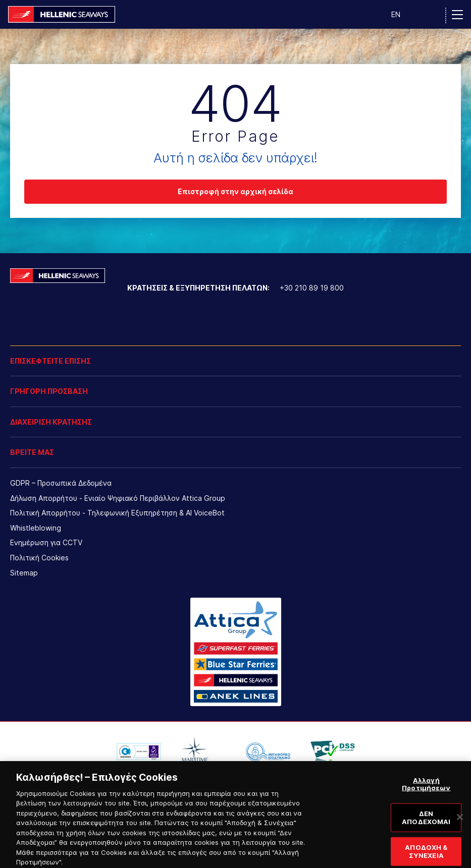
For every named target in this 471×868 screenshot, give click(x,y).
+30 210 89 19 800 (312, 288)
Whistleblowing (36, 528)
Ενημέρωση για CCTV (46, 542)
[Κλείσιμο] (460, 825)
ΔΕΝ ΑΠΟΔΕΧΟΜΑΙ (426, 825)
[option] (139, 751)
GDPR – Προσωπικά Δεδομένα (61, 483)
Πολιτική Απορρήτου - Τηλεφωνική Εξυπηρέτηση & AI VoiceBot (117, 513)
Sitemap (24, 573)
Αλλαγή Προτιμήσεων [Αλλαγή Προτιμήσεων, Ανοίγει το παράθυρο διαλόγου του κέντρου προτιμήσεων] (426, 792)
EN (396, 14)
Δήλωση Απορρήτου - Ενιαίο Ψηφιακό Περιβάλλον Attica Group (118, 498)
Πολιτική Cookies (39, 558)
